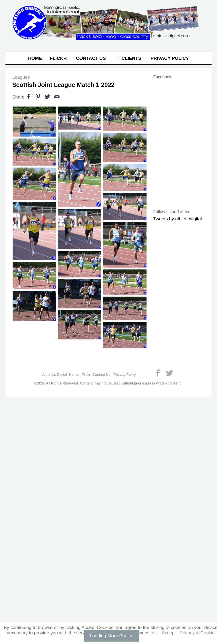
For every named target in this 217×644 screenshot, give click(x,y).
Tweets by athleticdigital (178, 219)
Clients (128, 58)
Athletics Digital (55, 374)
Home (35, 58)
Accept (169, 633)
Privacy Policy (170, 58)
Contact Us (91, 58)
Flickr (58, 58)
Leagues (21, 77)
